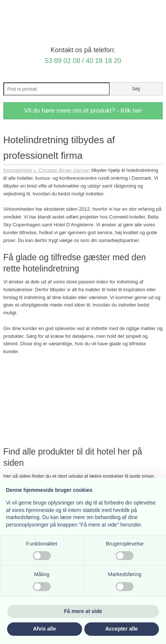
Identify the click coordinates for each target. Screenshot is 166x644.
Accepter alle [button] (121, 629)
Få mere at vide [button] (83, 611)
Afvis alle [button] (45, 629)
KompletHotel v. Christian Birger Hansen (47, 170)
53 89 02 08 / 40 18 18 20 (83, 61)
